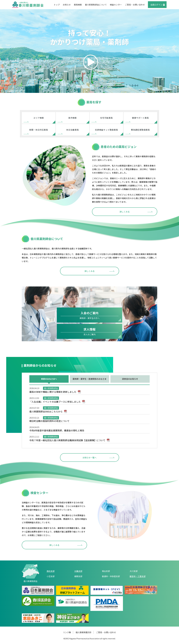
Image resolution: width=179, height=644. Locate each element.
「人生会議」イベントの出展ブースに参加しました (55, 402)
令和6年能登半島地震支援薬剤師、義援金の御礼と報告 (57, 430)
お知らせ (67, 5)
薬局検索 (78, 5)
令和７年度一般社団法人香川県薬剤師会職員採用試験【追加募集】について (67, 440)
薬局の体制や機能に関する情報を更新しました (53, 392)
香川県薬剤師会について (96, 5)
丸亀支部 (78, 571)
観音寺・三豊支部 (138, 576)
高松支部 (51, 571)
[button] (87, 90)
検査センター (116, 5)
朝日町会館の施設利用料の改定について (49, 421)
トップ (57, 5)
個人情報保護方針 (84, 632)
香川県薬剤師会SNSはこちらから (46, 411)
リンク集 (67, 632)
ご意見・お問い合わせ (135, 5)
